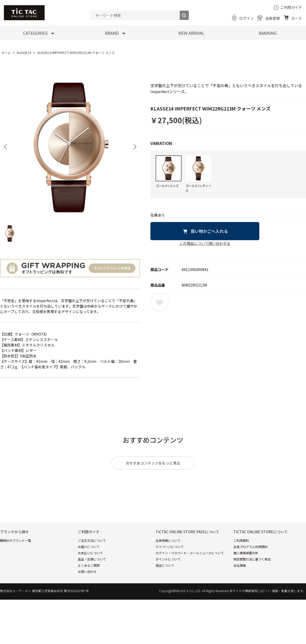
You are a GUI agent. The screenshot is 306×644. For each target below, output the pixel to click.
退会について (165, 565)
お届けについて (89, 547)
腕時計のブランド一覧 (16, 540)
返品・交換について (92, 559)
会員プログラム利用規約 (251, 547)
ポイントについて (168, 559)
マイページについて (170, 547)
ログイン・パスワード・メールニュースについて (190, 553)
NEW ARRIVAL (191, 33)
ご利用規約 (241, 540)
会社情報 (240, 565)
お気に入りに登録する (159, 302)
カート (297, 18)
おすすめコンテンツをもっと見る (153, 463)
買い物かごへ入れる (209, 231)
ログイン (247, 18)
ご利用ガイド (291, 7)
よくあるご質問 (89, 565)
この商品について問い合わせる (205, 243)
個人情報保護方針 (246, 553)
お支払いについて (90, 553)
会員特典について (168, 540)
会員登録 (273, 18)
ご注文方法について (92, 540)
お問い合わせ (87, 572)
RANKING (268, 33)
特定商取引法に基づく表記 (252, 559)
